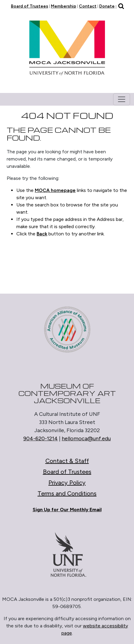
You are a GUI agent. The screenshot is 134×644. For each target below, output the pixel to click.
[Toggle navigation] (122, 99)
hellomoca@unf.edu (86, 438)
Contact (88, 6)
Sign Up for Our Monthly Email (67, 510)
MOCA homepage (55, 190)
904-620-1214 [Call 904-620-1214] (41, 438)
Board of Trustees (29, 6)
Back (42, 234)
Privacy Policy (67, 483)
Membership (64, 6)
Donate (107, 6)
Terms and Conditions (67, 493)
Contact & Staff (67, 461)
